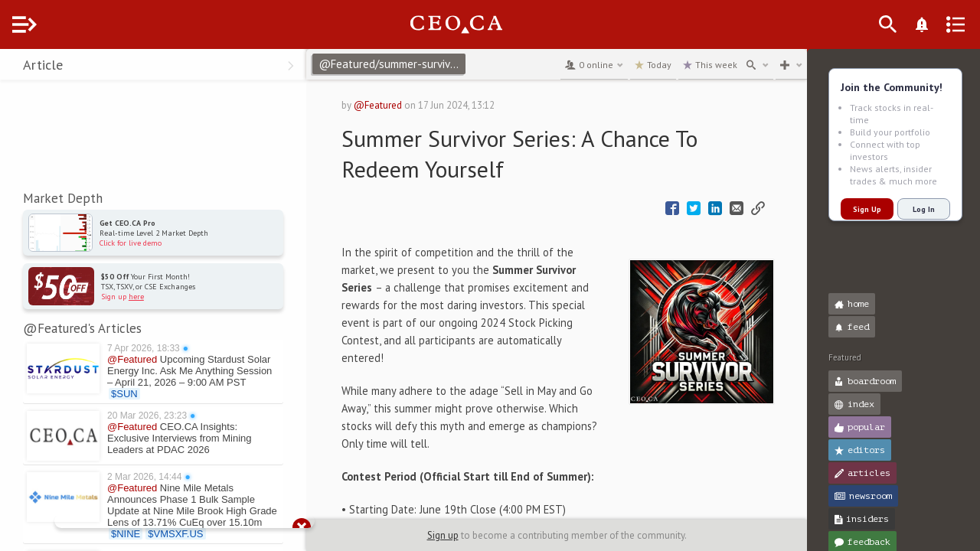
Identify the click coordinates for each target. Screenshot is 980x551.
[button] (16, 67)
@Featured (406, 105)
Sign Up (867, 209)
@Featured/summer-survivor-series (423, 64)
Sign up (458, 535)
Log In (924, 209)
